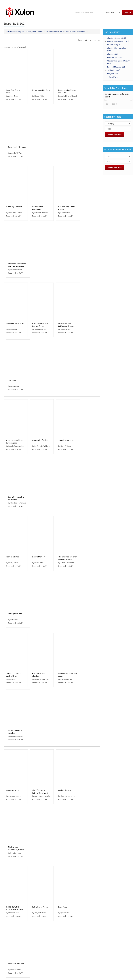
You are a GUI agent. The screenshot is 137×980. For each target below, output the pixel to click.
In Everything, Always (39, 628)
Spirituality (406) (114, 70)
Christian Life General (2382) (118, 41)
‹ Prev (14, 949)
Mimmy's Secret (62, 807)
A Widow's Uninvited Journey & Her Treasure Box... (39, 212)
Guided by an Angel (14, 927)
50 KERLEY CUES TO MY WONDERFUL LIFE (14, 690)
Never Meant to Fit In (39, 90)
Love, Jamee (11, 748)
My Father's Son (13, 449)
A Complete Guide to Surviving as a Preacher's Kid (15, 272)
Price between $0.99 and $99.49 (75, 32)
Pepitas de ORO (62, 449)
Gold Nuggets (61, 628)
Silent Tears (85, 210)
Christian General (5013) (117, 38)
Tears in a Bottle (13, 329)
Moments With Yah (88, 508)
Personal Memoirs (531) (116, 67)
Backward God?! (87, 748)
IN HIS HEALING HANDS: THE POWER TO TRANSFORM (15, 511)
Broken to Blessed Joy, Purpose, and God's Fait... (87, 152)
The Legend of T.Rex (14, 628)
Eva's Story (60, 508)
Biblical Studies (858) (115, 58)
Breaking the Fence (39, 807)
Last (47, 949)
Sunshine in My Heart (89, 90)
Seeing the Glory (87, 329)
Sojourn (83, 688)
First (7, 949)
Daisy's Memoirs (37, 329)
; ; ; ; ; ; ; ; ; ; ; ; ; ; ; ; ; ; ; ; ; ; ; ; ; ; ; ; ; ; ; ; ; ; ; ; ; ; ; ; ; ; (118, 129)
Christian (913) (113, 54)
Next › (40, 949)
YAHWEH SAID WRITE (39, 927)
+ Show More (112, 77)
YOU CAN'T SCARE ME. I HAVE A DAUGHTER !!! (63, 870)
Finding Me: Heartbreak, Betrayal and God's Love (89, 451)
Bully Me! (84, 867)
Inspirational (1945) (115, 45)
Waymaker (35, 568)
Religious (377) (113, 74)
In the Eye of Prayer (39, 508)
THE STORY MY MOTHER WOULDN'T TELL (15, 870)
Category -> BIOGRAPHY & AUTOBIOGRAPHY (42, 32)
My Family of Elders (39, 269)
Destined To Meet (87, 927)
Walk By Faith (61, 688)
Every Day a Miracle (14, 150)
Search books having (13, 32)
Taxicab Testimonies (64, 269)
